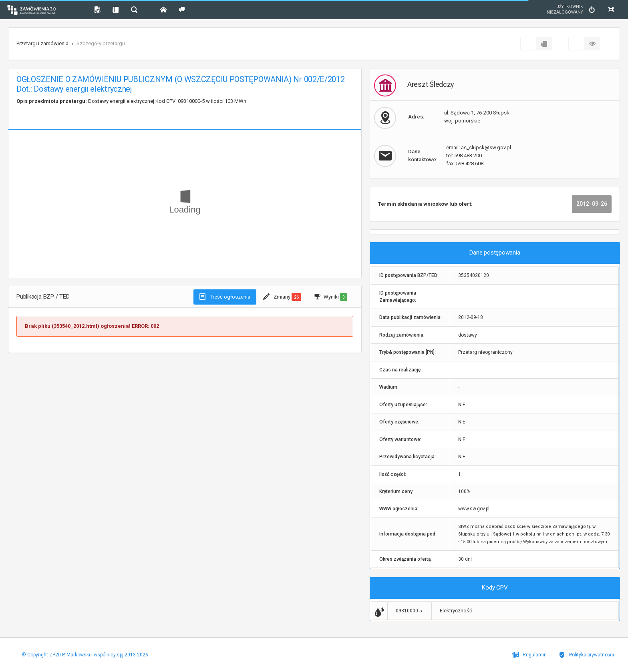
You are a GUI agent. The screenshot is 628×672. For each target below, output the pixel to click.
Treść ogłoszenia (225, 297)
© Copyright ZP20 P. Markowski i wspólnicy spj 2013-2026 (85, 655)
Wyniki (331, 297)
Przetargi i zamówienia (42, 43)
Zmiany (282, 297)
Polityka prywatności (586, 655)
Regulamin (529, 655)
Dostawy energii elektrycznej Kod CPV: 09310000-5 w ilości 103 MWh (131, 101)
